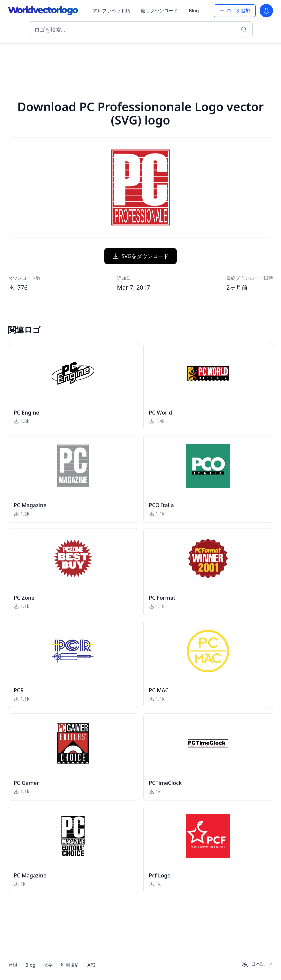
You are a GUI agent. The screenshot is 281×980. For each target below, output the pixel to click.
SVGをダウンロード (141, 256)
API (91, 965)
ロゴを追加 (235, 10)
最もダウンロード (159, 10)
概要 (48, 965)
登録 (13, 965)
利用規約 (70, 965)
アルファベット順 (111, 10)
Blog (194, 10)
